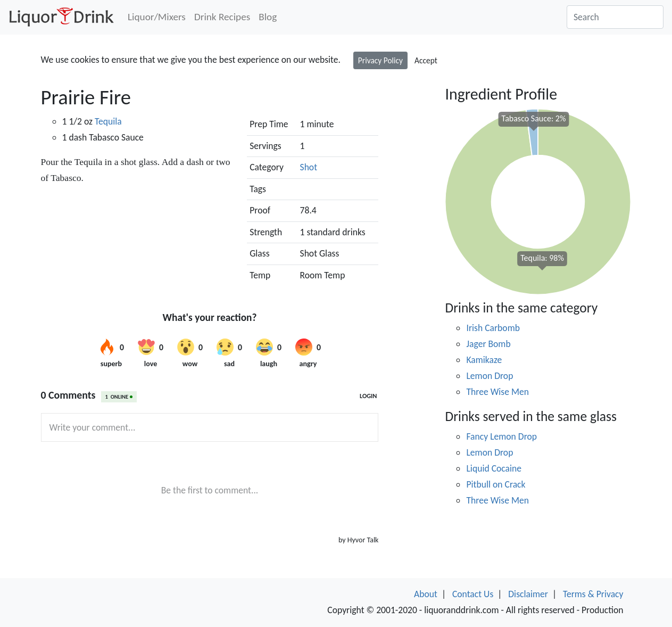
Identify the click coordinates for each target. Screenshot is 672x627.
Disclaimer (528, 594)
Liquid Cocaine (494, 468)
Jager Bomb (488, 344)
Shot (309, 167)
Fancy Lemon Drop (501, 436)
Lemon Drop (490, 376)
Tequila (108, 121)
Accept (426, 60)
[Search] (615, 17)
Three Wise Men (497, 392)
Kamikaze (484, 360)
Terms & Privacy (593, 594)
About (426, 594)
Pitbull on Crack (496, 484)
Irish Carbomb (493, 328)
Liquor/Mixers (157, 17)
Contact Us (473, 594)
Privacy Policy (380, 60)
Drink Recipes (222, 17)
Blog (268, 17)
